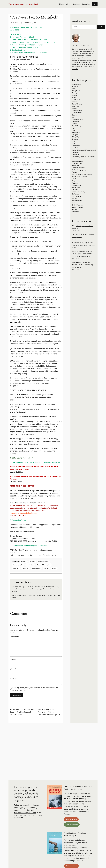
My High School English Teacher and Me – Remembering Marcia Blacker (83, 254)
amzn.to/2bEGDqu (16, 472)
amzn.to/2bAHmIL (16, 482)
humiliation (30, 565)
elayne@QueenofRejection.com (22, 539)
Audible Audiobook (72, 824)
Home (62, 4)
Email (13, 669)
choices (32, 562)
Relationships (36, 568)
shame (54, 568)
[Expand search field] (95, 4)
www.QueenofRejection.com (25, 813)
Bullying (24, 562)
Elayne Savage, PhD (29, 23)
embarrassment (43, 562)
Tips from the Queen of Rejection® (23, 4)
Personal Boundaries (44, 565)
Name (13, 660)
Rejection (16, 568)
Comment (15, 637)
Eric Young (75, 234)
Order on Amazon (71, 819)
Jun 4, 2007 (14, 23)
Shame (46, 568)
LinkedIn (75, 69)
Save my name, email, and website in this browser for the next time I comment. (35, 689)
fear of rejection (18, 565)
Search (101, 27)
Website (13, 678)
